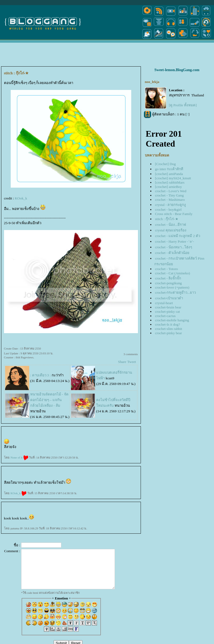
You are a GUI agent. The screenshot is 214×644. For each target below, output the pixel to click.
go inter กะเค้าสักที (169, 169)
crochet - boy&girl (168, 210)
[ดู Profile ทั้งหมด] (183, 105)
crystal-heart (164, 303)
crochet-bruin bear (168, 307)
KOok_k (21, 198)
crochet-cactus (165, 316)
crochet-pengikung (168, 283)
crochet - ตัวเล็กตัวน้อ (172, 253)
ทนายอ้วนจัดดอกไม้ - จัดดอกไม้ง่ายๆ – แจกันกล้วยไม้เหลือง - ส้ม (49, 400)
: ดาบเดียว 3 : (41, 375)
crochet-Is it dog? (168, 324)
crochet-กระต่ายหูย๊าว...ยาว (176, 292)
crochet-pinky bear (168, 333)
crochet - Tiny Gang (169, 195)
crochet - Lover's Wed (171, 191)
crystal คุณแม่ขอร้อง (171, 230)
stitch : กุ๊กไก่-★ (167, 219)
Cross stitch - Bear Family (174, 214)
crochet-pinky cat (168, 312)
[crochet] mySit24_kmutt (173, 178)
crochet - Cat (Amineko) (173, 273)
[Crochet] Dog (165, 164)
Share (122, 362)
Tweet (132, 362)
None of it (19, 457)
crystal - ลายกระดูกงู (171, 205)
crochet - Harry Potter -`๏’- (175, 241)
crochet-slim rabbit (169, 329)
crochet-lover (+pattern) (172, 287)
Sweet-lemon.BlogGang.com (177, 70)
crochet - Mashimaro (170, 200)
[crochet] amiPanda (169, 174)
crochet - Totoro (166, 269)
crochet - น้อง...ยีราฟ (170, 225)
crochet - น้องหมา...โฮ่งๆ (174, 247)
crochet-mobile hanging (172, 320)
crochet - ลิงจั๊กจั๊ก (168, 278)
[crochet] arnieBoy (168, 187)
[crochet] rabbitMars (170, 182)
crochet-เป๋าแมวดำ (169, 298)
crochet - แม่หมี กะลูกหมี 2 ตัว (178, 236)
